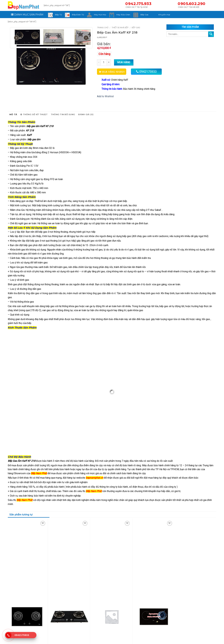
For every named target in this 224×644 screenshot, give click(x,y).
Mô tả (13, 114)
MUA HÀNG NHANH (113, 72)
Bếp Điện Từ (78, 15)
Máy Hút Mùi (100, 15)
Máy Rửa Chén (123, 15)
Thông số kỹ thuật (34, 115)
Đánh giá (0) (86, 114)
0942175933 (148, 72)
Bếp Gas (144, 15)
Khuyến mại (164, 15)
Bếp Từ (58, 15)
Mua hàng (124, 62)
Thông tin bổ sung (63, 114)
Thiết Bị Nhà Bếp (120, 27)
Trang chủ (103, 27)
